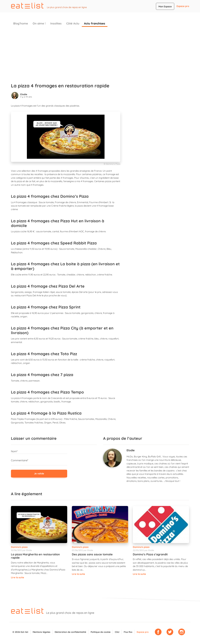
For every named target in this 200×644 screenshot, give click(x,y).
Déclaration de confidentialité (70, 632)
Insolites (56, 23)
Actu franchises (95, 23)
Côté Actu (73, 23)
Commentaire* (20, 460)
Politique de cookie (101, 632)
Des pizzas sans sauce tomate (92, 554)
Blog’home (21, 23)
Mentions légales (41, 632)
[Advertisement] (100, 53)
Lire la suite (17, 577)
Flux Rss (128, 632)
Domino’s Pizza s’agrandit (150, 554)
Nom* (14, 451)
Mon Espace (165, 6)
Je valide (39, 473)
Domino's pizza (19, 547)
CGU (117, 632)
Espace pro (183, 6)
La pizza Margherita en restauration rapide (35, 556)
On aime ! (39, 23)
